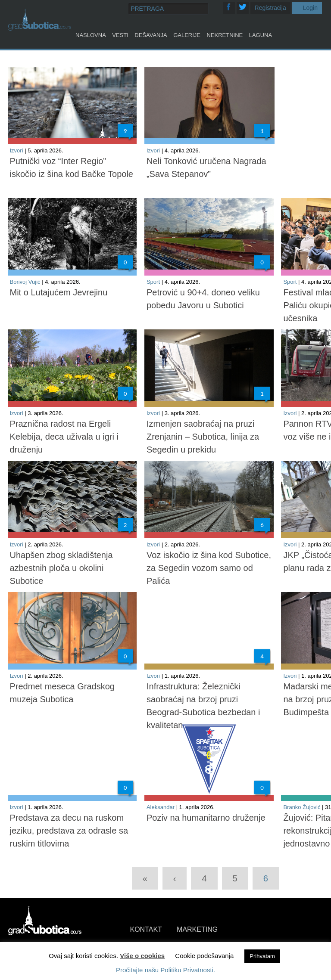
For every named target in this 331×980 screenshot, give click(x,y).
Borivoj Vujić (25, 282)
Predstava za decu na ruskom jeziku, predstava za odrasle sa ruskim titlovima (69, 831)
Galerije (187, 35)
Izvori (17, 150)
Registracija (270, 8)
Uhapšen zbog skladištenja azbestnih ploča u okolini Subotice (61, 568)
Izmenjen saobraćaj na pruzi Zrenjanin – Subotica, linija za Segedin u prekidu (203, 437)
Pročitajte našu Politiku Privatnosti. (165, 970)
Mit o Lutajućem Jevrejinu (59, 292)
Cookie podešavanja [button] (204, 956)
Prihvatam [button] (262, 956)
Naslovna (91, 35)
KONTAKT (146, 929)
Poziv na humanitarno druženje (206, 818)
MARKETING (197, 929)
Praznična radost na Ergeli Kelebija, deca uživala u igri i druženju (64, 437)
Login (310, 8)
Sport (153, 282)
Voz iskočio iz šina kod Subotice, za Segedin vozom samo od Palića (209, 568)
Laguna (261, 35)
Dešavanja (151, 35)
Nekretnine (225, 35)
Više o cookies (142, 956)
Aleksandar (161, 807)
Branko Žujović (302, 807)
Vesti (120, 35)
